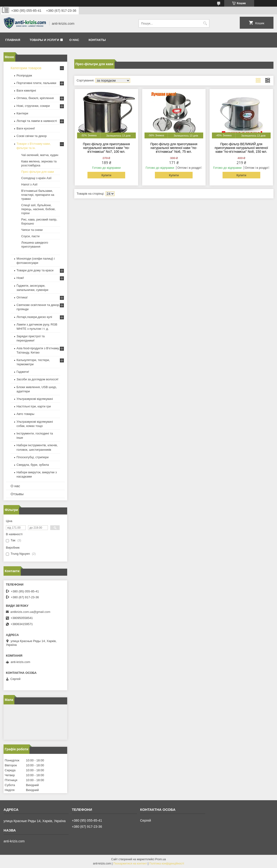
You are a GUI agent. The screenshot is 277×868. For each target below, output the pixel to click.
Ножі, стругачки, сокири (33, 106)
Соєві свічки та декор (32, 136)
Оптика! (22, 297)
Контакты (97, 40)
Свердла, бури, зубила (33, 465)
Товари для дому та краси (35, 270)
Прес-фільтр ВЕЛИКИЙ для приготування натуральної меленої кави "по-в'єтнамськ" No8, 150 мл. (241, 148)
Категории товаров (26, 68)
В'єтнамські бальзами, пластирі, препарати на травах (38, 195)
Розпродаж (24, 75)
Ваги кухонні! (26, 128)
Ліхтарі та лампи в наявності (37, 121)
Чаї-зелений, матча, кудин (40, 155)
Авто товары (25, 414)
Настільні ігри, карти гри (34, 406)
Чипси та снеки (32, 230)
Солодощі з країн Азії (36, 178)
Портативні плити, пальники (36, 83)
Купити (106, 175)
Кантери (22, 113)
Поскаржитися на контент (130, 864)
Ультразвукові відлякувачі (35, 399)
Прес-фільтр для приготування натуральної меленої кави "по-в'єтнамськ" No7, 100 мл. (106, 148)
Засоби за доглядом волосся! (37, 379)
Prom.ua (160, 859)
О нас (74, 40)
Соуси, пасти (30, 236)
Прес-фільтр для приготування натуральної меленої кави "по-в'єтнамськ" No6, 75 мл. (174, 148)
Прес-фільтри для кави (38, 172)
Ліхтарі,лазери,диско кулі (34, 317)
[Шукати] (205, 23)
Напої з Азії (29, 184)
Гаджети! (23, 372)
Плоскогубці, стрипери (33, 457)
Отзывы (17, 494)
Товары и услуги (44, 40)
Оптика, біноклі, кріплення (35, 98)
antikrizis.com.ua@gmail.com (30, 612)
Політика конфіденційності (167, 864)
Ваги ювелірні (26, 90)
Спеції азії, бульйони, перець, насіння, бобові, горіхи (38, 209)
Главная (13, 40)
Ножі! (20, 278)
